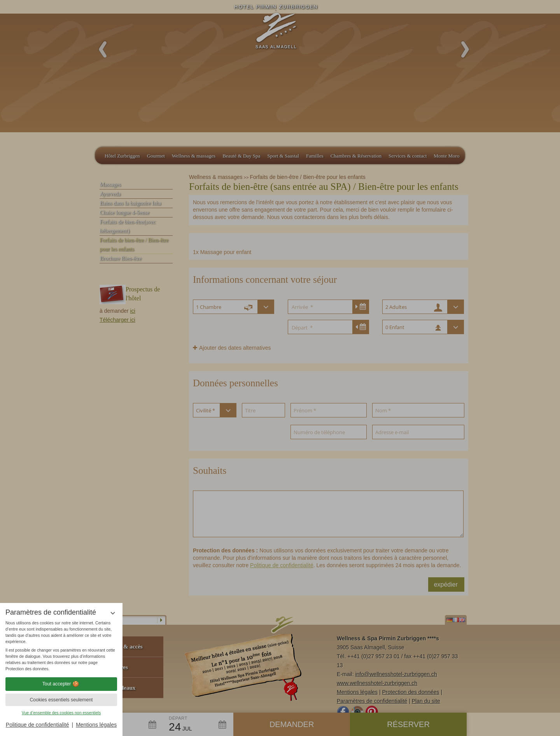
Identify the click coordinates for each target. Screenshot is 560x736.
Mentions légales (96, 725)
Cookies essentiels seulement (61, 700)
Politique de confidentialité (38, 725)
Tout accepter (61, 684)
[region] (61, 646)
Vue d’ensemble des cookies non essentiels (61, 713)
